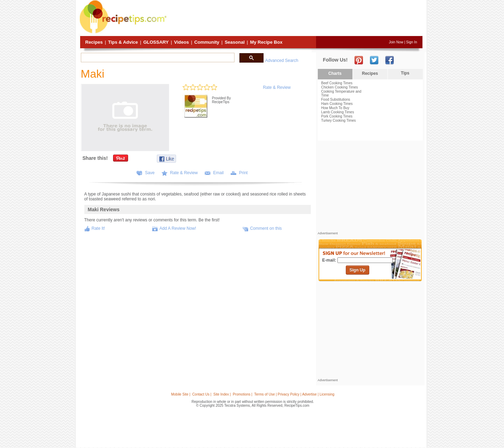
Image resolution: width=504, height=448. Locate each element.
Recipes (94, 42)
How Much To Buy (335, 108)
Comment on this (266, 228)
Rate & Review (277, 87)
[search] (157, 58)
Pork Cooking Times (337, 116)
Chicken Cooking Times (340, 87)
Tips (405, 73)
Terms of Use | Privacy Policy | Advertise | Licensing (294, 394)
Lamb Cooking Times (338, 112)
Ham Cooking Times (337, 104)
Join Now (396, 42)
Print (243, 173)
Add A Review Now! (178, 228)
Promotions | (243, 394)
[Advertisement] (295, 19)
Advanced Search (282, 61)
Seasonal (235, 42)
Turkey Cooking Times (339, 120)
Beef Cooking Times (337, 83)
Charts (335, 73)
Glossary (156, 42)
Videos (181, 42)
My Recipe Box (266, 42)
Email (218, 173)
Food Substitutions (336, 99)
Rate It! (99, 228)
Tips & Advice (123, 42)
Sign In (411, 42)
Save (150, 173)
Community (207, 42)
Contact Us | (202, 394)
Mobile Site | (181, 394)
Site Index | (222, 394)
